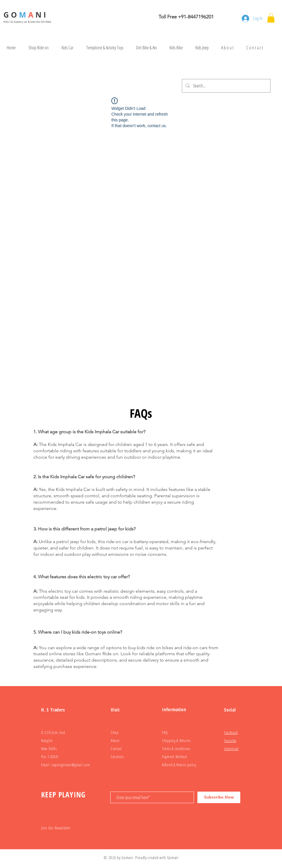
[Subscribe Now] (219, 797)
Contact (116, 749)
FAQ (165, 732)
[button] (271, 18)
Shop (115, 732)
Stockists (117, 757)
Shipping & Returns (176, 740)
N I (42, 15)
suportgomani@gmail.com (71, 765)
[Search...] (226, 86)
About (115, 740)
